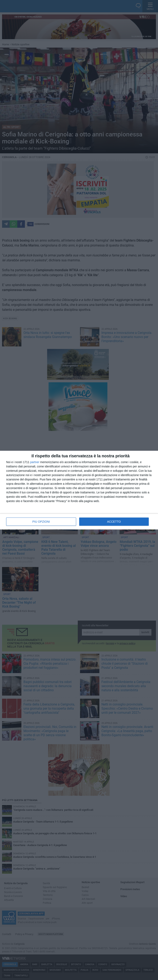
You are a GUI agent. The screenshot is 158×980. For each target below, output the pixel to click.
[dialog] (79, 490)
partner (35, 462)
